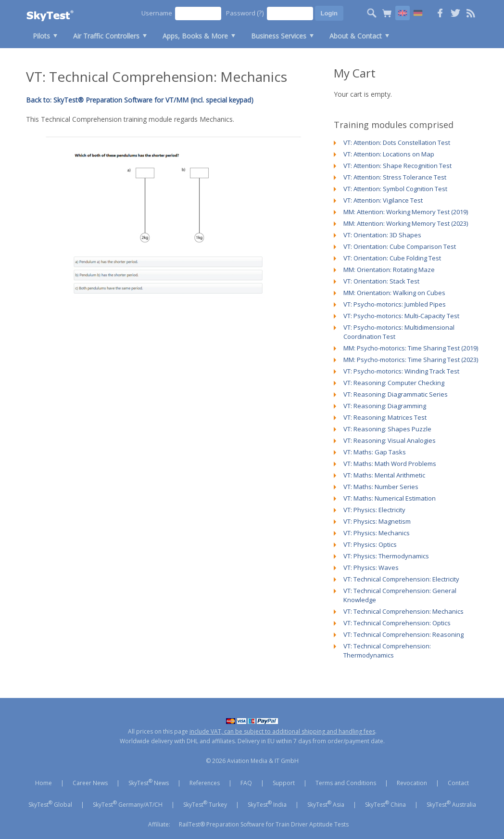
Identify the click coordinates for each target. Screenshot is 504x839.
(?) (260, 13)
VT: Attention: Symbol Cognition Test (395, 189)
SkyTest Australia (451, 804)
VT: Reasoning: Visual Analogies (390, 440)
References (205, 783)
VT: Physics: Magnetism (377, 521)
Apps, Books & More (195, 36)
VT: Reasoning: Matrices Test (385, 417)
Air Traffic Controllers (106, 36)
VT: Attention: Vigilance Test (383, 200)
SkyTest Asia (326, 804)
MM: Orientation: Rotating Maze (389, 270)
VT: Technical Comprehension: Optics (397, 623)
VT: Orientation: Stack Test (381, 281)
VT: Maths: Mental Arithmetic (384, 475)
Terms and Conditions (346, 783)
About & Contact (356, 36)
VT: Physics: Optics (370, 544)
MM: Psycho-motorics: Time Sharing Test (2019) (411, 348)
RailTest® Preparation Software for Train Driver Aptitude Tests (264, 824)
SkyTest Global (50, 804)
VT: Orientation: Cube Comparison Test (400, 246)
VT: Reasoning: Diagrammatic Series (396, 394)
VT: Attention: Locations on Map (389, 154)
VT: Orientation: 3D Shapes (382, 235)
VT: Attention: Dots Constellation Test (397, 142)
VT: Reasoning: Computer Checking (394, 383)
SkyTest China (385, 804)
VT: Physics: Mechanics (377, 533)
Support (284, 783)
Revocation (412, 783)
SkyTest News (149, 782)
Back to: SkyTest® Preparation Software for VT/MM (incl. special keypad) (140, 100)
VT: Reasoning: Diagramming (385, 406)
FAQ (246, 783)
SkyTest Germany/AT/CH (128, 804)
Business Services (279, 36)
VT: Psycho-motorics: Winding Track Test (401, 371)
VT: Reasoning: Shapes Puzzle (387, 429)
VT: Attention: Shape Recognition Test (397, 166)
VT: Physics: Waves (371, 568)
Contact (458, 783)
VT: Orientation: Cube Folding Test (392, 258)
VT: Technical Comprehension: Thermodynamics (387, 651)
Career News (90, 783)
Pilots (41, 36)
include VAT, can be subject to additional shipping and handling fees (282, 731)
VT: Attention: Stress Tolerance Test (395, 177)
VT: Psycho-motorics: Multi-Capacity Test (401, 316)
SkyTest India (267, 804)
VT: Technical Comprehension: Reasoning (403, 634)
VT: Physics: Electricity (374, 510)
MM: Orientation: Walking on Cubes (394, 293)
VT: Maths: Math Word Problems (390, 464)
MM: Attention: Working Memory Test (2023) (406, 223)
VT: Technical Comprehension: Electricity (401, 579)
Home (44, 783)
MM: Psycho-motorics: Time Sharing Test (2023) (411, 360)
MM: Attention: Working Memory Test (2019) (406, 212)
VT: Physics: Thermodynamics (386, 556)
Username (157, 13)
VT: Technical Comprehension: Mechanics (403, 611)
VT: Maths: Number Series (381, 487)
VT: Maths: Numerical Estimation (390, 498)
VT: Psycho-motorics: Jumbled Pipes (395, 304)
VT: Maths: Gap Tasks (375, 452)
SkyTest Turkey (205, 804)
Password (245, 13)
